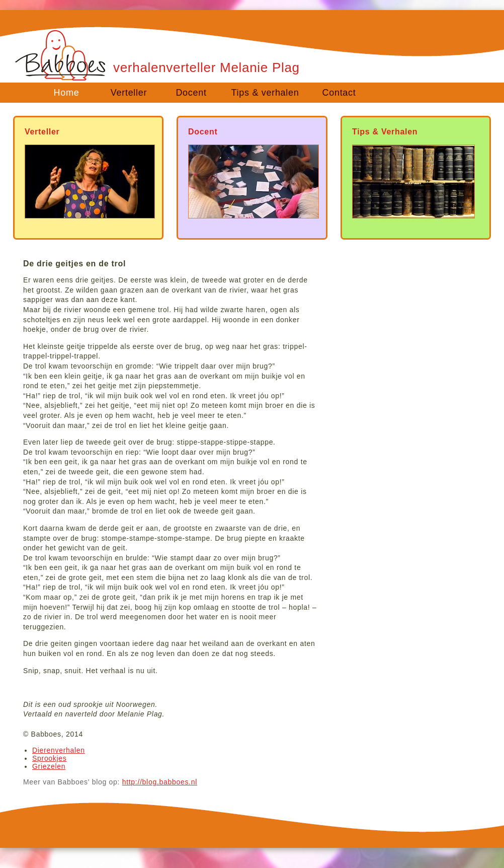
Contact (339, 93)
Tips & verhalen (265, 93)
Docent (191, 93)
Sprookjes (50, 758)
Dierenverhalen (59, 750)
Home (67, 93)
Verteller (129, 93)
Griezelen (49, 766)
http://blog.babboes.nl (160, 782)
